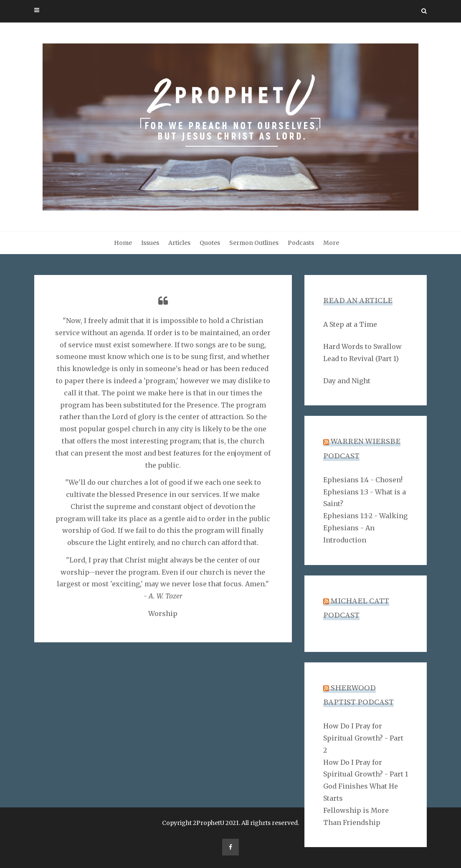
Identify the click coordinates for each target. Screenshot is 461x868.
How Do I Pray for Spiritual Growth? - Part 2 (363, 738)
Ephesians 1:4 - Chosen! (363, 480)
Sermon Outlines (254, 243)
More (331, 243)
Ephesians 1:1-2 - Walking (365, 516)
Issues (150, 243)
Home (123, 243)
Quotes (210, 243)
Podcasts (301, 243)
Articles (179, 243)
